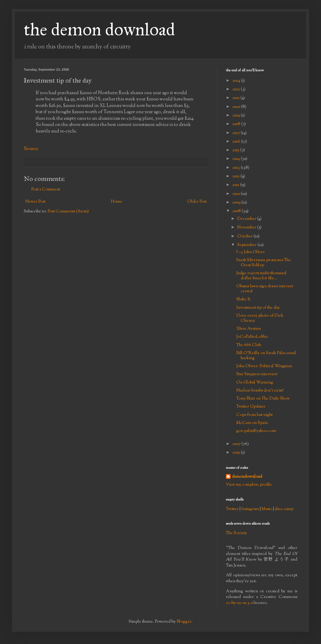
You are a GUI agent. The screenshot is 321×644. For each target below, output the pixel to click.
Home (117, 202)
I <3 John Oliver (251, 252)
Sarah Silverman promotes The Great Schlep (263, 263)
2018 (237, 124)
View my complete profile (249, 485)
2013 (237, 168)
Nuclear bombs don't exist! (260, 391)
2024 (237, 81)
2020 (237, 107)
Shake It (243, 299)
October (245, 236)
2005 (237, 453)
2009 (237, 203)
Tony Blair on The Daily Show (263, 399)
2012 (236, 176)
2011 (236, 185)
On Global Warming (255, 383)
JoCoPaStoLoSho (252, 337)
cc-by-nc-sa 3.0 (239, 603)
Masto (267, 509)
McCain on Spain (252, 423)
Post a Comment (46, 190)
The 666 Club (249, 345)
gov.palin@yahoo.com (256, 431)
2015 (236, 150)
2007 (237, 444)
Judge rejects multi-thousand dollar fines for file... (261, 276)
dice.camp (284, 509)
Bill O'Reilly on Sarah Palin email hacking (266, 356)
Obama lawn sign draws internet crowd (265, 289)
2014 (237, 159)
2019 (237, 116)
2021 (236, 98)
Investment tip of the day (258, 308)
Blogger (184, 622)
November (247, 228)
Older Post (197, 202)
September (247, 245)
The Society (236, 533)
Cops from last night (254, 415)
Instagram (250, 509)
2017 (237, 133)
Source (31, 149)
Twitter (232, 509)
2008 (237, 211)
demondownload (247, 477)
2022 (237, 89)
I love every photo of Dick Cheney (260, 318)
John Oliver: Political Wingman (264, 366)
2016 (237, 142)
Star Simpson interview (257, 374)
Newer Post (35, 202)
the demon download (99, 29)
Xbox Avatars (248, 329)
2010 (237, 194)
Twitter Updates (251, 407)
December (247, 219)
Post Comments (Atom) (68, 211)
